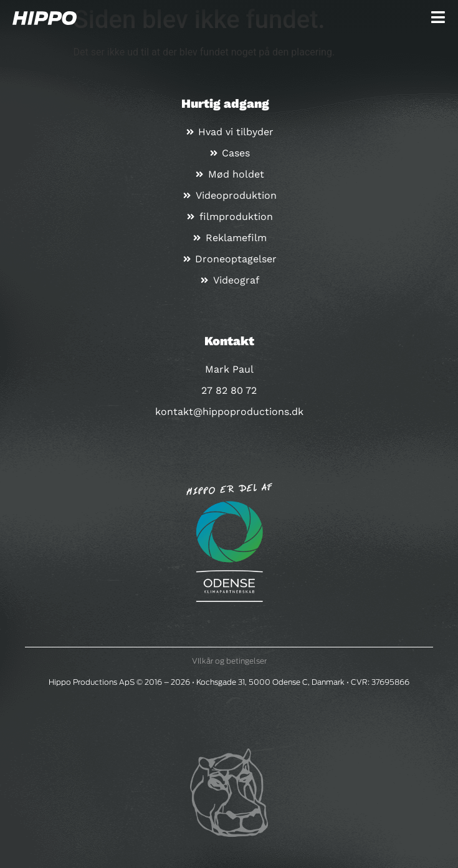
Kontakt (229, 341)
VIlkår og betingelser (229, 661)
